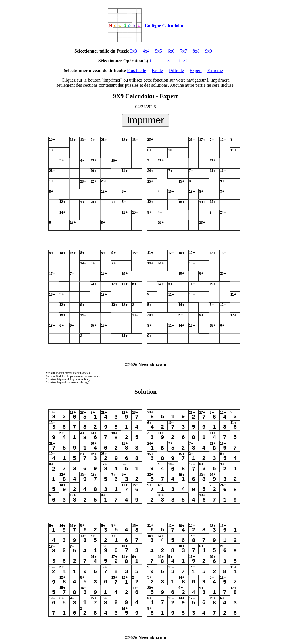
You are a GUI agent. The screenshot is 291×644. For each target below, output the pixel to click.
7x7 (184, 51)
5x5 (159, 51)
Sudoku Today (54, 373)
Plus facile (137, 70)
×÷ (170, 61)
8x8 (196, 51)
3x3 (134, 51)
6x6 (171, 51)
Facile (157, 70)
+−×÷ (183, 61)
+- (159, 61)
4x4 (146, 51)
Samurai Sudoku (55, 376)
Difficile (176, 70)
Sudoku (50, 379)
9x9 (209, 51)
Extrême (215, 70)
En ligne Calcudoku (164, 26)
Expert (196, 70)
